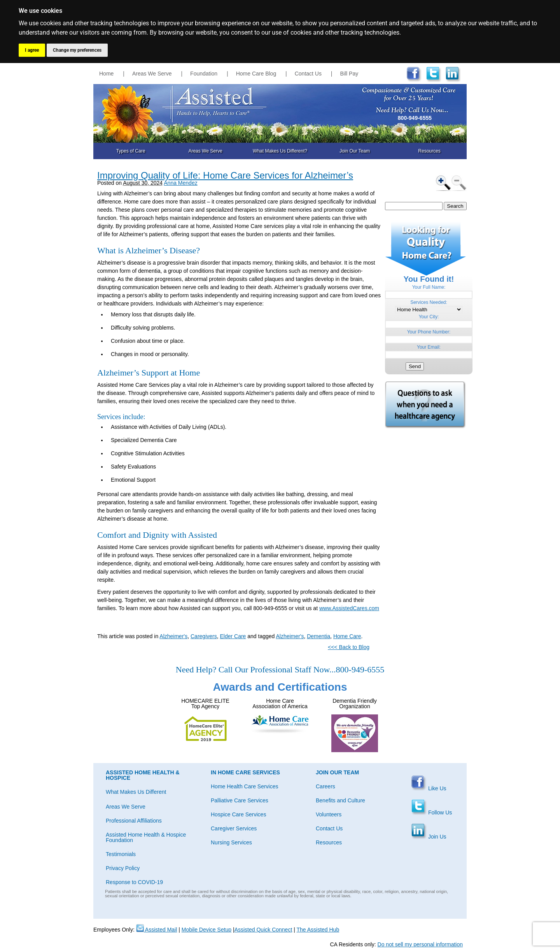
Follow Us (431, 812)
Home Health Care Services (245, 786)
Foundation (204, 74)
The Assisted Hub (318, 930)
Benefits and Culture (340, 800)
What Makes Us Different (136, 792)
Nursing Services (231, 842)
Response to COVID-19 (134, 882)
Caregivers (204, 636)
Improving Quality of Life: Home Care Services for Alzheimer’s (225, 175)
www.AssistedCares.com (349, 608)
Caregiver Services (234, 828)
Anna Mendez (180, 183)
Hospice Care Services (238, 814)
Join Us (429, 837)
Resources (429, 151)
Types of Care (131, 151)
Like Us (429, 788)
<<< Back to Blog (349, 647)
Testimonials (121, 854)
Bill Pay (349, 74)
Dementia (318, 636)
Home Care (347, 636)
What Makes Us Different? (280, 151)
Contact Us (308, 74)
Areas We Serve (152, 74)
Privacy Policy (123, 868)
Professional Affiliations (134, 821)
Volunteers (329, 814)
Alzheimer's (173, 636)
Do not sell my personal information (420, 944)
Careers (325, 786)
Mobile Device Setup (206, 930)
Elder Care (233, 636)
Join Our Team (355, 151)
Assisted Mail (157, 930)
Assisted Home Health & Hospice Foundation (146, 837)
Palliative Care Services (240, 800)
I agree (32, 50)
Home (106, 74)
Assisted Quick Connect (263, 930)
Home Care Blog (256, 74)
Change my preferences (77, 50)
